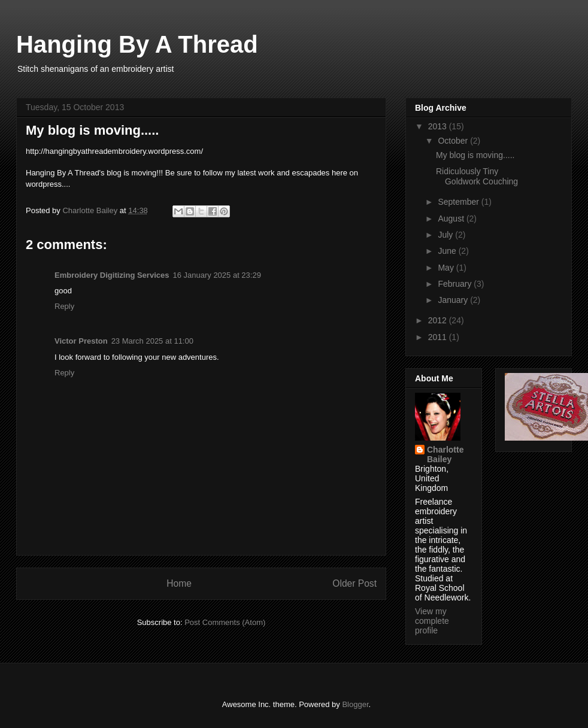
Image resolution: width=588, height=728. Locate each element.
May (447, 268)
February (456, 284)
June (448, 251)
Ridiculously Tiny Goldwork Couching (477, 176)
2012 (439, 320)
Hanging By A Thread (137, 44)
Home (179, 583)
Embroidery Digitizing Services (112, 275)
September (459, 202)
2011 (439, 337)
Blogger (355, 704)
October (454, 141)
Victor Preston (81, 341)
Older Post (354, 583)
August (452, 219)
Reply (64, 306)
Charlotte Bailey (445, 454)
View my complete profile (432, 621)
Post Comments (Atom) (225, 622)
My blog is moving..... (475, 155)
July (446, 235)
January (454, 300)
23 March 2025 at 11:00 (152, 341)
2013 (439, 126)
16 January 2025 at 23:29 (216, 275)
